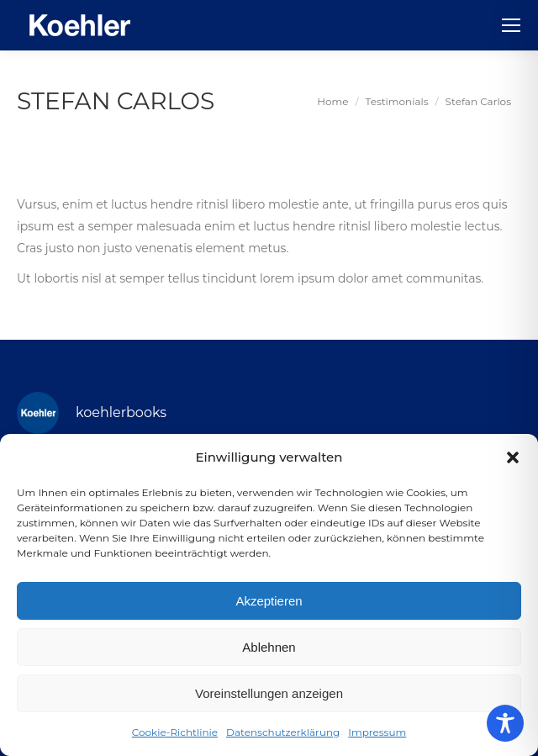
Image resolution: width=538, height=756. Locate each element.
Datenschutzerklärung (283, 732)
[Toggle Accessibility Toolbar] (505, 723)
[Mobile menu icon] (511, 25)
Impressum (377, 732)
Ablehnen (269, 647)
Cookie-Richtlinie (175, 732)
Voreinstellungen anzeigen (269, 693)
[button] (513, 457)
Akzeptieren (269, 601)
